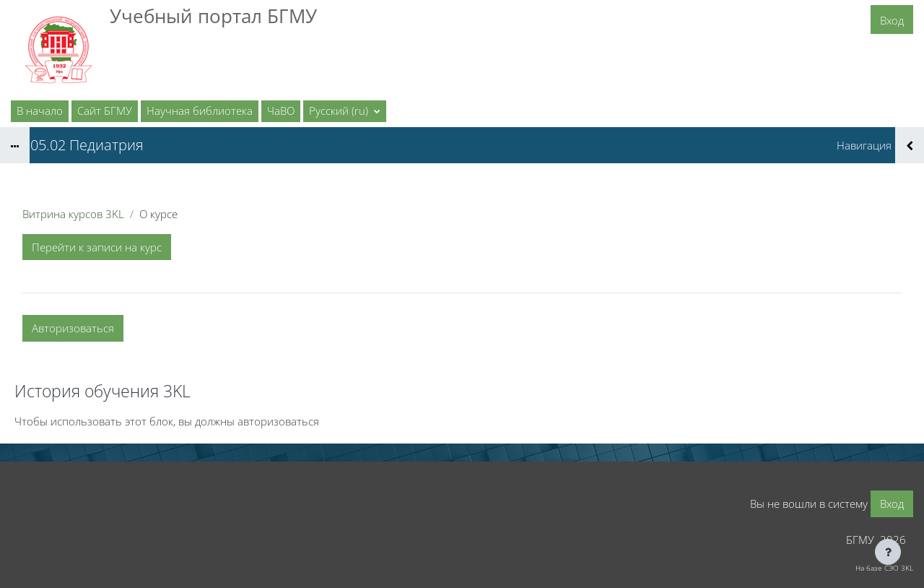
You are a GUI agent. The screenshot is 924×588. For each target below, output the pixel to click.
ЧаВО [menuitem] (281, 111)
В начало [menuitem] (40, 111)
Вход (892, 20)
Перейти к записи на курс (97, 247)
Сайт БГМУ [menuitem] (105, 111)
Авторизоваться (73, 328)
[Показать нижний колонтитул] (888, 552)
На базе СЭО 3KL (884, 568)
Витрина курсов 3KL (73, 214)
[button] (345, 111)
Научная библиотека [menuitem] (200, 111)
